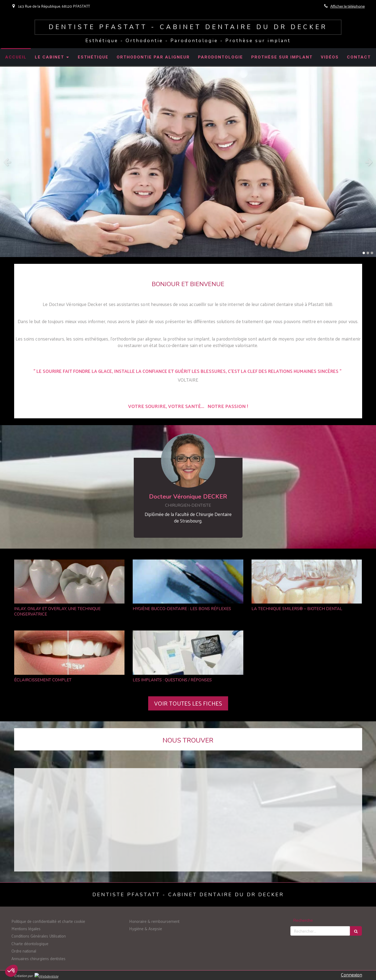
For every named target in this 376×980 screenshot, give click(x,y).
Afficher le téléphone (348, 6)
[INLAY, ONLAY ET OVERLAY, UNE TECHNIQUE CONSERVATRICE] (69, 582)
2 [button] (368, 253)
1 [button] (364, 253)
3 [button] (372, 253)
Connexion (352, 975)
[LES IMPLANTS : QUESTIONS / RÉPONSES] (188, 653)
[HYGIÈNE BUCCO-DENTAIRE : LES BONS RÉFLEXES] (188, 582)
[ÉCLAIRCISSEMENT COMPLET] (69, 653)
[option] (188, 162)
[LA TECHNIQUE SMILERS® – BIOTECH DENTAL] (307, 582)
